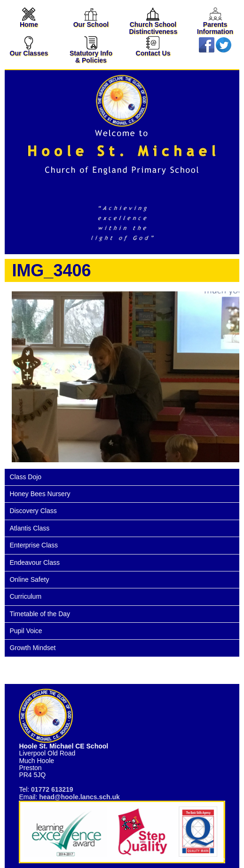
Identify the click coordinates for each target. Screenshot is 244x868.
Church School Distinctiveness (153, 23)
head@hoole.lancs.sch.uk (79, 797)
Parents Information (215, 23)
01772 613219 (52, 789)
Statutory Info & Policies (91, 51)
